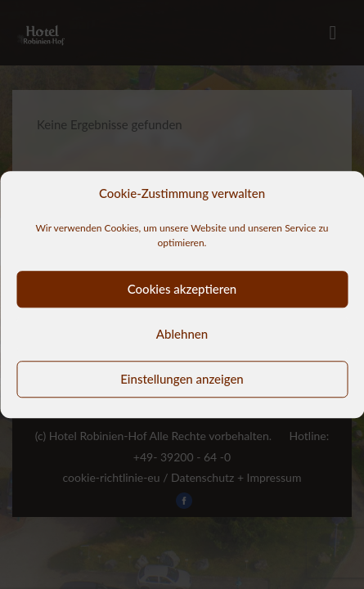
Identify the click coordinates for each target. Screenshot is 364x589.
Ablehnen (182, 334)
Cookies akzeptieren (182, 289)
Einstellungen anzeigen (182, 379)
